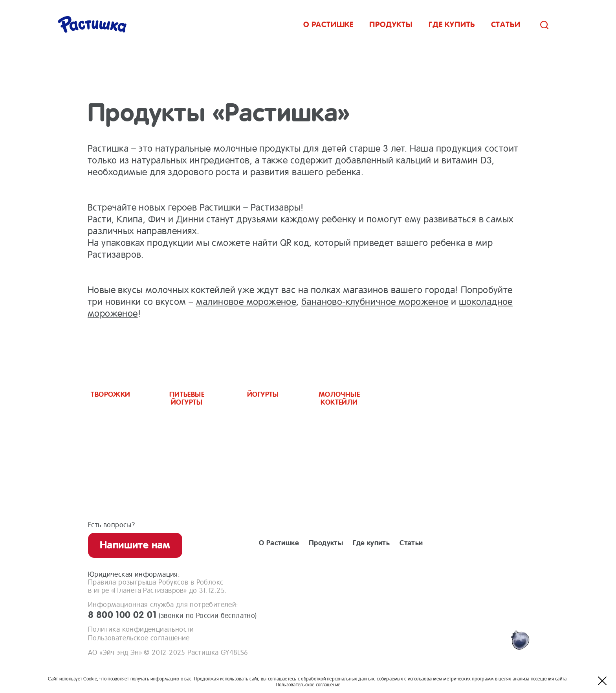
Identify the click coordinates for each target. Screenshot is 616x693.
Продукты (391, 24)
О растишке (328, 24)
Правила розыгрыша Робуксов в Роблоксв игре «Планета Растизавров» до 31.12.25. (157, 586)
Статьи (506, 24)
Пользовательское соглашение (139, 638)
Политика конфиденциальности (141, 629)
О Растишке (279, 543)
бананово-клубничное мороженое (375, 302)
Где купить (452, 24)
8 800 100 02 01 (172, 615)
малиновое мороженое (246, 302)
